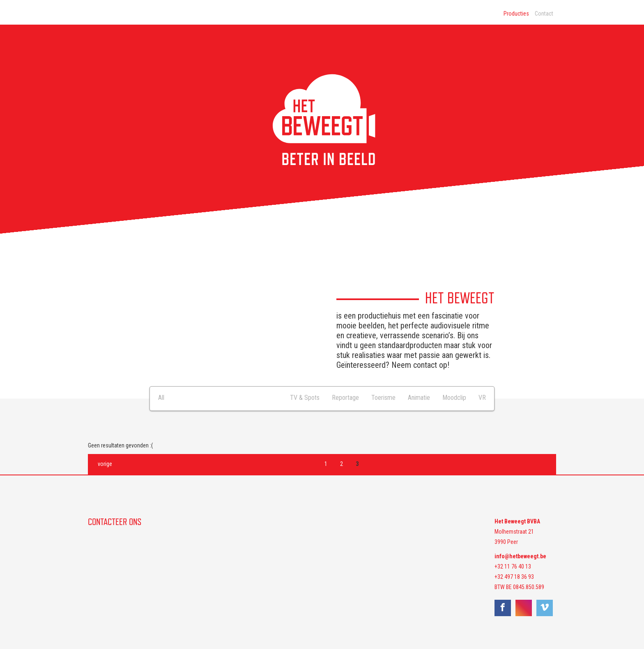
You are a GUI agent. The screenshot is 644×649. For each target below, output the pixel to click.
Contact (544, 14)
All (161, 398)
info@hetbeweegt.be (520, 556)
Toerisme (383, 398)
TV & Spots (305, 398)
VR (482, 398)
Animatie (419, 398)
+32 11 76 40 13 (513, 566)
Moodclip (454, 398)
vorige (105, 464)
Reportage (345, 398)
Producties (516, 14)
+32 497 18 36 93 (514, 577)
